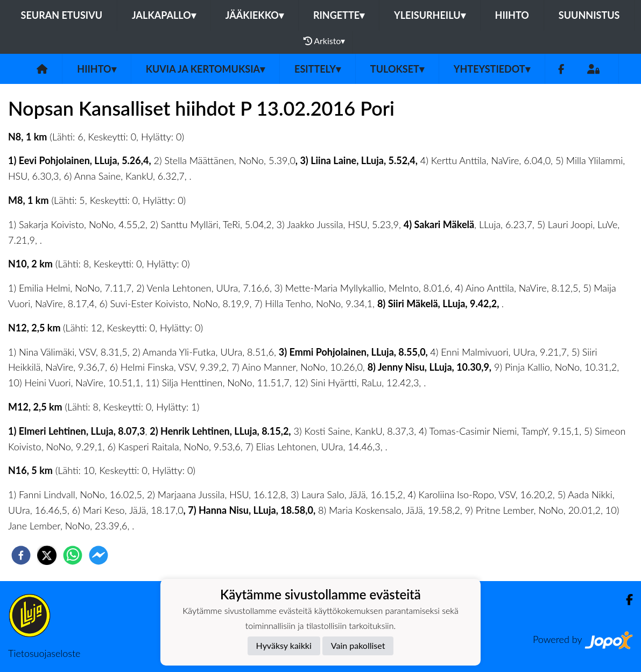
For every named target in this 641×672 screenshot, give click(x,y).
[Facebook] (561, 69)
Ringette (339, 15)
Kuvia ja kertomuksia (205, 69)
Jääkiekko (255, 15)
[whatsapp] (73, 555)
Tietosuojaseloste (44, 653)
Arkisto (325, 41)
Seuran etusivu (62, 15)
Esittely (318, 69)
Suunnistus (589, 15)
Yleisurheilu (429, 15)
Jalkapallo (164, 15)
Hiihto (512, 15)
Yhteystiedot (492, 69)
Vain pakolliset (358, 645)
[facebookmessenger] (98, 555)
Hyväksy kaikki (284, 645)
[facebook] (21, 555)
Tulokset (397, 69)
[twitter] (47, 555)
